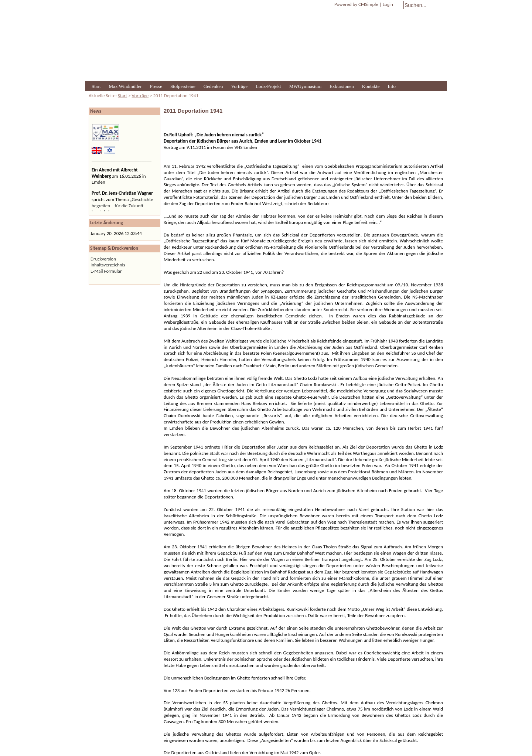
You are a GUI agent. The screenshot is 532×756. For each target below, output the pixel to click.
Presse (156, 86)
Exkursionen (342, 86)
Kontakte (371, 86)
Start (96, 86)
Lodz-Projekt (268, 86)
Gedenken (213, 86)
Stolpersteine (183, 86)
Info (392, 86)
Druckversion (103, 259)
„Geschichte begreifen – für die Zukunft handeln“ (122, 206)
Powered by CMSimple (356, 4)
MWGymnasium (305, 86)
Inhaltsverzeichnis (108, 265)
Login (388, 4)
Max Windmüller (125, 86)
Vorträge (240, 86)
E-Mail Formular (106, 271)
